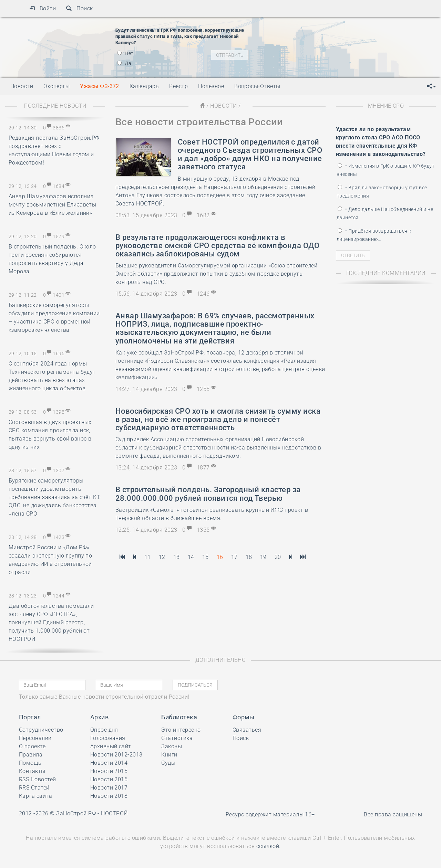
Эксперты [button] (57, 86)
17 (234, 557)
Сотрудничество (41, 730)
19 (263, 557)
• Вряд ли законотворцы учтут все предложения (382, 192)
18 (249, 557)
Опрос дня (104, 730)
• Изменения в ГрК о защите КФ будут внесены (386, 170)
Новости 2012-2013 (116, 755)
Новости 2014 (109, 763)
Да (124, 63)
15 (206, 557)
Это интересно (181, 730)
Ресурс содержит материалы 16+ (270, 814)
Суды (168, 763)
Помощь (30, 763)
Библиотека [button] (179, 717)
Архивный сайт (111, 746)
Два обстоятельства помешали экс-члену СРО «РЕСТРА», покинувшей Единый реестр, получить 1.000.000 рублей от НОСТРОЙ (51, 622)
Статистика (177, 738)
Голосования (108, 738)
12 (162, 557)
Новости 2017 (109, 788)
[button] (431, 86)
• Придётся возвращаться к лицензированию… (374, 235)
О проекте (32, 746)
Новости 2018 (109, 796)
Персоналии (35, 738)
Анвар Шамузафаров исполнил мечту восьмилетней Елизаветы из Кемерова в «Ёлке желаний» (52, 205)
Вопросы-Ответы (257, 86)
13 (177, 557)
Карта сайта (35, 796)
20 (278, 557)
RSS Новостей (38, 779)
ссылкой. (269, 846)
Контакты (32, 771)
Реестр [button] (178, 86)
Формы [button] (243, 717)
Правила (31, 755)
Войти (43, 8)
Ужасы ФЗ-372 (100, 86)
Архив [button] (99, 717)
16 (220, 557)
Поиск (79, 8)
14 (191, 557)
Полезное (211, 86)
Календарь (144, 86)
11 (148, 557)
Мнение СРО (386, 106)
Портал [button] (30, 717)
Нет (125, 53)
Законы (172, 746)
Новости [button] (22, 86)
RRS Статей (34, 788)
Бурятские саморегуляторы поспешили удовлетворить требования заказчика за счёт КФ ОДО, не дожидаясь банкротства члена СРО (55, 497)
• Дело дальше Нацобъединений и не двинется (385, 213)
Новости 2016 (109, 779)
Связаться (247, 730)
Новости (223, 106)
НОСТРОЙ (114, 813)
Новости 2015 (109, 771)
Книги (169, 755)
